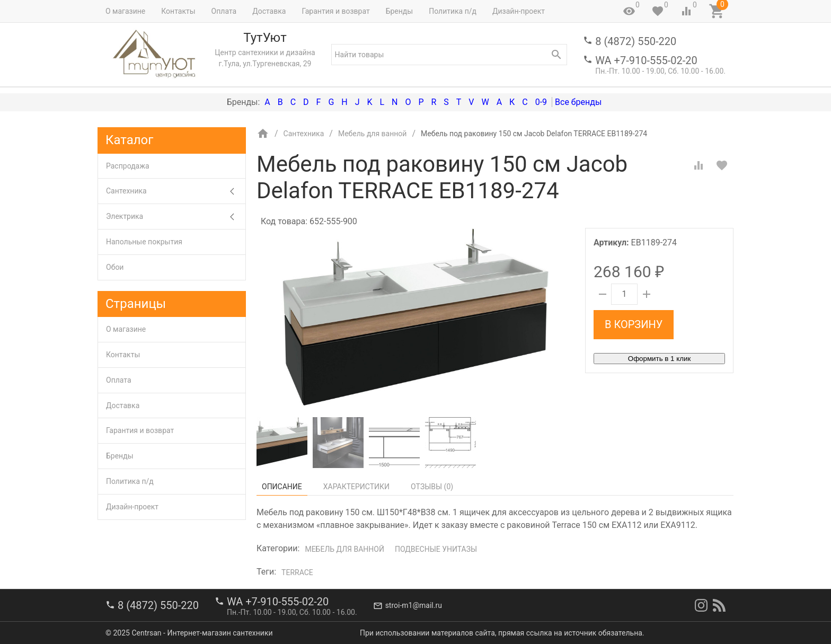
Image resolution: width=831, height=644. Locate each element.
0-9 (541, 102)
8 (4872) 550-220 (636, 41)
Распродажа (128, 166)
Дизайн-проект (519, 11)
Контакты (178, 11)
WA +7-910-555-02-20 (646, 60)
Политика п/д (453, 11)
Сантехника (176, 191)
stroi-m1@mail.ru (414, 605)
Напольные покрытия (144, 242)
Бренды (400, 11)
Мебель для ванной (344, 549)
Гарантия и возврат (335, 11)
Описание (282, 487)
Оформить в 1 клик (659, 359)
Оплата (224, 11)
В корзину (634, 324)
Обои (115, 267)
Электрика (176, 217)
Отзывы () (432, 487)
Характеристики (356, 487)
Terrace (297, 572)
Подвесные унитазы (436, 549)
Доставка (269, 11)
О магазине (125, 11)
